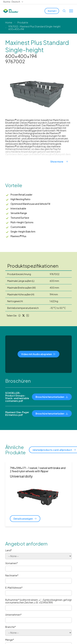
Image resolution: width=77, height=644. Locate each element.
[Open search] (64, 11)
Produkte (23, 22)
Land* (9, 550)
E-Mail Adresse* (14, 588)
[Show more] (61, 162)
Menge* (10, 640)
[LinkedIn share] (28, 315)
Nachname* (12, 575)
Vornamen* (12, 563)
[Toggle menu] (71, 11)
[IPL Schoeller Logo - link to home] (11, 11)
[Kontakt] (52, 11)
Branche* (11, 627)
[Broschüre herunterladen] (52, 397)
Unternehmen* (13, 615)
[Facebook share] (19, 315)
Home (9, 22)
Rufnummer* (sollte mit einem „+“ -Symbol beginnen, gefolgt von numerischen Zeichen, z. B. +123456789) (38, 601)
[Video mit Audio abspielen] (38, 354)
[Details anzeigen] (25, 519)
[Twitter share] (24, 315)
